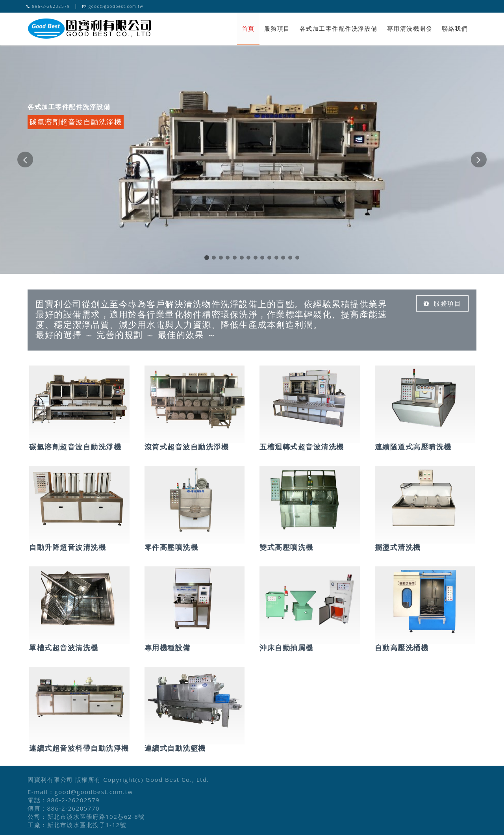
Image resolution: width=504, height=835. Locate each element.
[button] (25, 213)
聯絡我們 (455, 28)
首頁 (248, 28)
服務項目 (277, 28)
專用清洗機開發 (410, 28)
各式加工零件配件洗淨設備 (339, 28)
